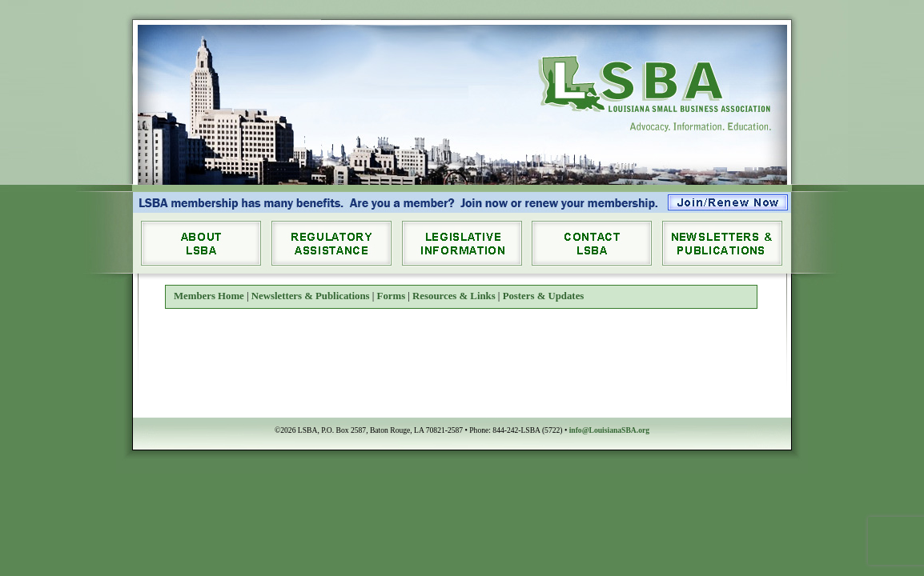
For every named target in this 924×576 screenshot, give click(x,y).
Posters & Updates (544, 296)
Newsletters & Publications (311, 296)
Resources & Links (454, 296)
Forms (392, 296)
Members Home (209, 296)
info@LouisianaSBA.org (609, 430)
